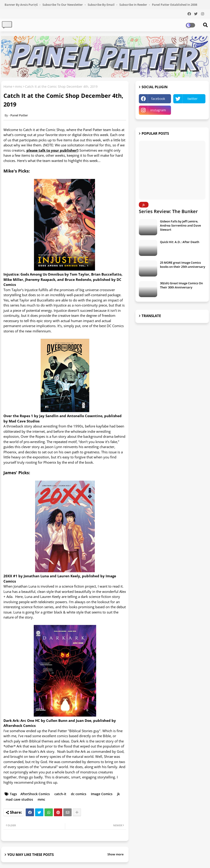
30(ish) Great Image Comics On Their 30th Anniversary (181, 285)
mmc (19, 86)
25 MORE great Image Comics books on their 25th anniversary (183, 265)
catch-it (60, 794)
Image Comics (102, 794)
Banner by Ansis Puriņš (21, 5)
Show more (115, 854)
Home (8, 86)
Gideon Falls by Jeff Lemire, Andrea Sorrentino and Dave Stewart (180, 225)
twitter (193, 99)
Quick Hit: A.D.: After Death (180, 242)
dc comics (79, 794)
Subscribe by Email (101, 5)
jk (118, 794)
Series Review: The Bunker (168, 211)
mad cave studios (19, 799)
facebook (158, 99)
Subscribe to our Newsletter (63, 5)
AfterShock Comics (35, 794)
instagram (158, 110)
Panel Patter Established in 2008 (175, 5)
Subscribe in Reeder (134, 5)
